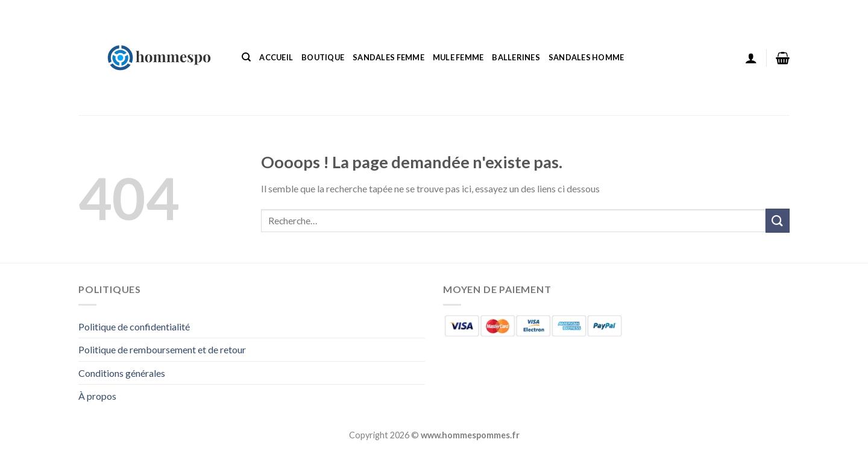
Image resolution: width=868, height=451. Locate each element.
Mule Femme (458, 57)
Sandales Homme (587, 57)
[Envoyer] (778, 220)
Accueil (276, 57)
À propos (97, 396)
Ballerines (516, 57)
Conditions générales (122, 373)
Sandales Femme (388, 57)
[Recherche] (246, 57)
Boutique (323, 57)
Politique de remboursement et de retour (162, 349)
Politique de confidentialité (134, 326)
